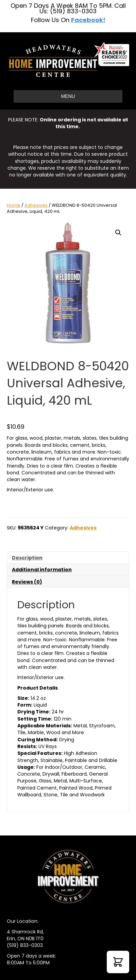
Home (14, 205)
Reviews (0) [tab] (27, 582)
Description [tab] (27, 558)
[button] (118, 233)
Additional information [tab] (42, 570)
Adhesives (36, 205)
